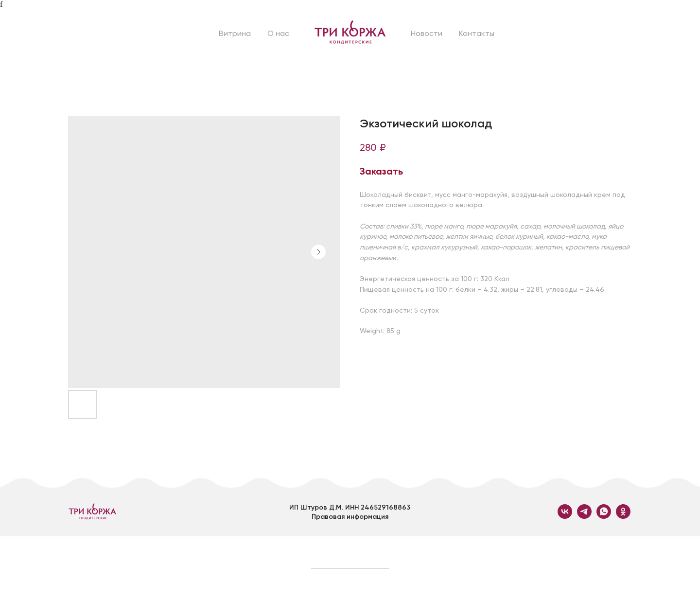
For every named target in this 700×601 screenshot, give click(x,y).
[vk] (565, 516)
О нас (278, 33)
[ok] (623, 516)
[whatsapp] (604, 516)
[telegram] (584, 516)
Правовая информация (350, 517)
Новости (427, 33)
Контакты (477, 33)
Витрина (235, 33)
